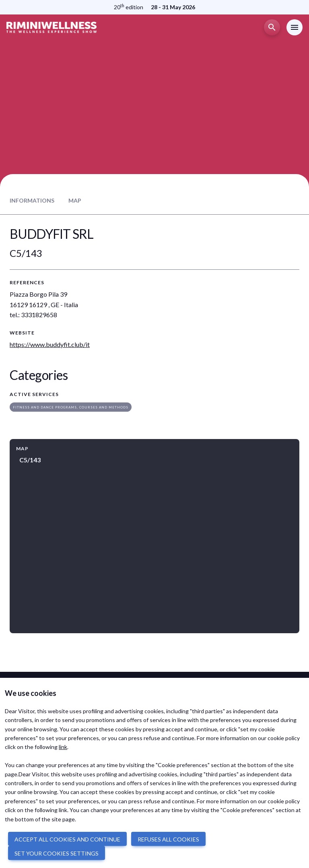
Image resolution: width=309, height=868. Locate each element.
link (63, 747)
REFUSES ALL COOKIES (168, 839)
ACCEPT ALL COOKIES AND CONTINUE (67, 839)
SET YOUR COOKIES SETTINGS (57, 853)
